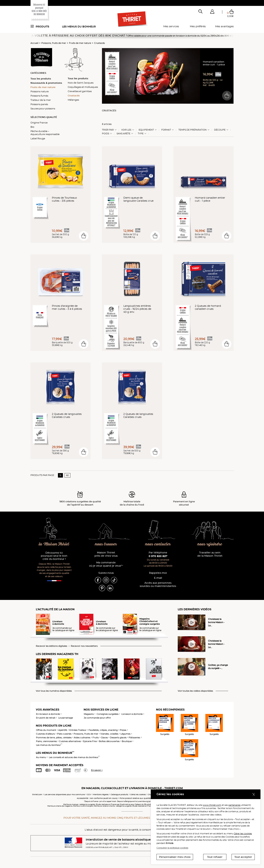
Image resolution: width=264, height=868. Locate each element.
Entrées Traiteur (78, 730)
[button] (212, 12)
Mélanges (73, 100)
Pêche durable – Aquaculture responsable (45, 133)
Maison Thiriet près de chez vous (106, 554)
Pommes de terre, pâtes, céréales (54, 738)
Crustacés (99, 43)
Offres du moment (46, 730)
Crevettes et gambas (80, 91)
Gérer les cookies (243, 834)
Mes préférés (198, 26)
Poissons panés (39, 104)
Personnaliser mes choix (175, 857)
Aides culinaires (82, 738)
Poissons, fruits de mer (54, 43)
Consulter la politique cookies (172, 848)
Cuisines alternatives (70, 741)
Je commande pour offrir (97, 718)
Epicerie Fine (90, 741)
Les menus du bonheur (79, 27)
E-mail (158, 578)
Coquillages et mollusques (83, 87)
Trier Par (108, 130)
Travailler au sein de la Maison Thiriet (210, 554)
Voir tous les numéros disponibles (54, 691)
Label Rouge (38, 138)
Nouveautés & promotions (46, 83)
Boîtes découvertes (109, 741)
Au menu (41, 757)
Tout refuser (215, 857)
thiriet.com (37, 795)
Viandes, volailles (109, 734)
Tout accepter (243, 857)
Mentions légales (101, 795)
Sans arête (123, 134)
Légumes (125, 734)
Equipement (146, 130)
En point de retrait (46, 718)
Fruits (96, 738)
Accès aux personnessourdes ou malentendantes (158, 585)
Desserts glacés (118, 738)
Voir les (126, 130)
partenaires (234, 805)
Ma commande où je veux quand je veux (106, 564)
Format (166, 130)
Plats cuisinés (64, 734)
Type (141, 134)
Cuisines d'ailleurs (45, 734)
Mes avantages (224, 26)
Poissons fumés (39, 96)
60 (67, 475)
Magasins (89, 714)
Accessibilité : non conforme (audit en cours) (97, 798)
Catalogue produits (119, 795)
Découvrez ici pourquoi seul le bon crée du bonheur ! (54, 556)
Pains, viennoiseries (46, 741)
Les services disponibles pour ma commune (65, 795)
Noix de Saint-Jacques (81, 83)
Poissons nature (40, 91)
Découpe (220, 130)
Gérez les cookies (138, 795)
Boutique (127, 741)
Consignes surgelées (108, 714)
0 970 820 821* (158, 556)
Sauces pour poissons (43, 108)
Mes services (171, 26)
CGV (89, 795)
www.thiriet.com (212, 805)
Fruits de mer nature (80, 43)
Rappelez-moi (158, 573)
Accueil (34, 43)
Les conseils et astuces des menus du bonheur (74, 757)
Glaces (104, 738)
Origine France (39, 123)
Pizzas (123, 730)
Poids (106, 134)
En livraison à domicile (48, 714)
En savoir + (97, 770)
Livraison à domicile (132, 714)
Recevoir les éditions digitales (52, 646)
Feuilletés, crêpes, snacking (103, 730)
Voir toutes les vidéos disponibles (195, 691)
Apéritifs (63, 730)
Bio (32, 127)
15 (60, 475)
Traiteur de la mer (41, 100)
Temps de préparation (193, 130)
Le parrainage (66, 718)
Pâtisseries (134, 738)
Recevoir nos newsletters (84, 646)
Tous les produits (41, 79)
